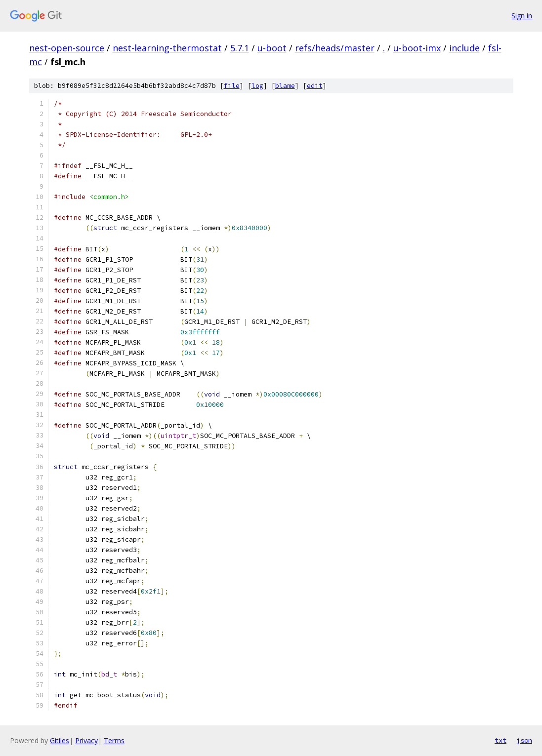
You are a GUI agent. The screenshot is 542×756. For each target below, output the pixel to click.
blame (285, 86)
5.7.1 (240, 48)
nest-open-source (67, 48)
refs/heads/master (335, 48)
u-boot (272, 48)
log (257, 86)
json (524, 740)
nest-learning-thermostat (167, 48)
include (464, 48)
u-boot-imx (417, 48)
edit (315, 86)
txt (500, 740)
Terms (114, 740)
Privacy (86, 740)
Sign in (522, 16)
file (232, 86)
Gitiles (60, 740)
